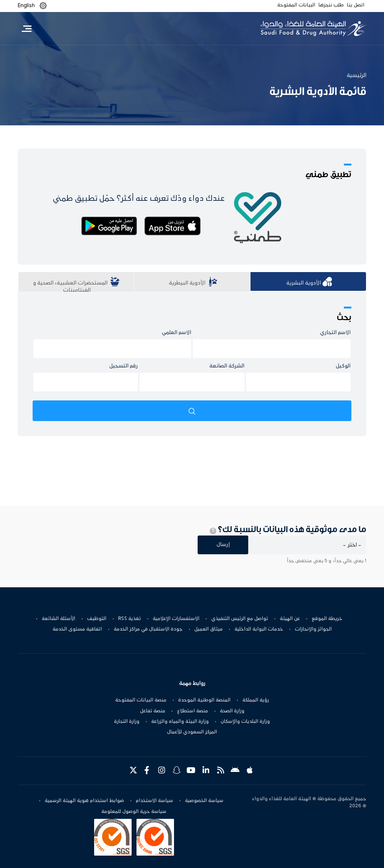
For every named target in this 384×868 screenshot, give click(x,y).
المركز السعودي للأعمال (192, 732)
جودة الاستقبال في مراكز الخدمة (148, 629)
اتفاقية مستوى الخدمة (77, 629)
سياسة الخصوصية (204, 801)
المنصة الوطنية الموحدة (204, 700)
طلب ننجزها (331, 5)
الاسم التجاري (335, 333)
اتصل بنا (356, 5)
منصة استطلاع (193, 711)
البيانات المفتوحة (296, 5)
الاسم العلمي (176, 333)
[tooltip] (213, 531)
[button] (43, 6)
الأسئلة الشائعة (58, 619)
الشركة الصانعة (227, 366)
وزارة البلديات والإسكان (245, 722)
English (26, 6)
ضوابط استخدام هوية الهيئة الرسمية (84, 801)
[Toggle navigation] (26, 29)
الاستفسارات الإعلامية (176, 619)
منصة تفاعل (153, 711)
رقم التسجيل (124, 366)
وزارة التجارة (127, 722)
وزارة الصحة (232, 711)
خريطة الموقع (327, 619)
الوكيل (343, 366)
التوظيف (97, 619)
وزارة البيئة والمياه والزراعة (180, 722)
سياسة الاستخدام (154, 801)
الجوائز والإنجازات (313, 629)
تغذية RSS (130, 619)
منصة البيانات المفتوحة (141, 700)
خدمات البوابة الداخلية (259, 629)
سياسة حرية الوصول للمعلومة (134, 812)
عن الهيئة (290, 619)
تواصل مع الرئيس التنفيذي (240, 619)
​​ (192, 283)
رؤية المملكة (256, 700)
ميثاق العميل (208, 629)
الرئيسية (356, 75)
